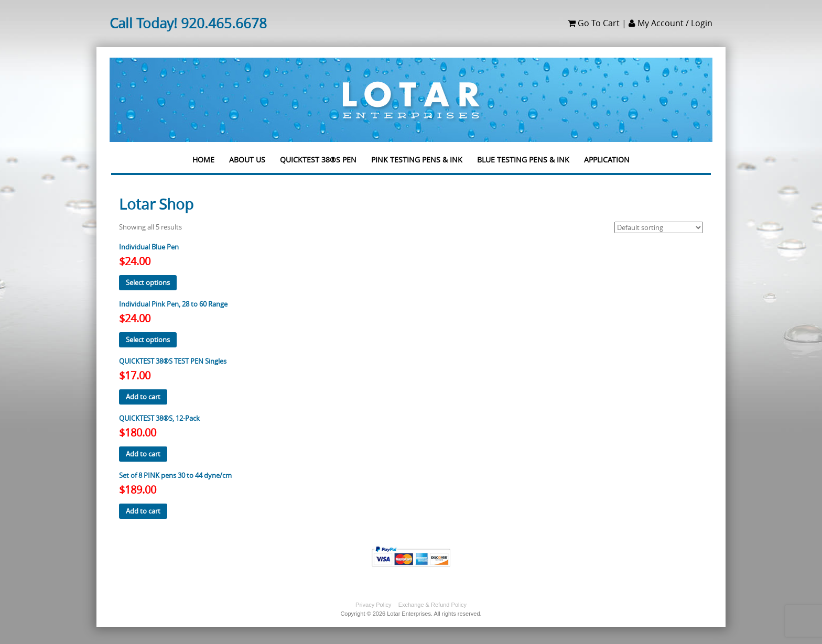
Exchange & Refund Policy (432, 605)
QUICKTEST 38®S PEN (318, 156)
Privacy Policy (373, 605)
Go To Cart (594, 23)
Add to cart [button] (143, 397)
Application (607, 156)
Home (203, 156)
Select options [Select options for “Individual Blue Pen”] (148, 282)
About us (247, 156)
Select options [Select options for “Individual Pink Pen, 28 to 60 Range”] (148, 340)
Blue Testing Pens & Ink (523, 156)
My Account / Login (670, 23)
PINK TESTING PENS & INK (417, 156)
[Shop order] (659, 227)
